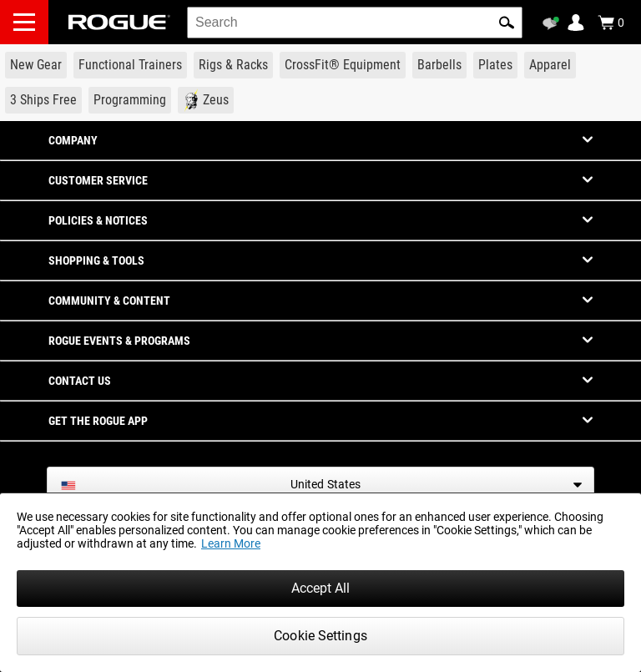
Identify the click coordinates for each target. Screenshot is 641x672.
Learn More (231, 543)
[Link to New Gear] (36, 65)
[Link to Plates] (495, 65)
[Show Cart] (611, 23)
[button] (507, 23)
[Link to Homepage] (119, 22)
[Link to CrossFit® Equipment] (343, 65)
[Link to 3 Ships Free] (43, 100)
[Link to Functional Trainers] (130, 65)
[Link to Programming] (130, 100)
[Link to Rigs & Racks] (233, 65)
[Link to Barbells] (439, 65)
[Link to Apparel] (550, 65)
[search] (355, 23)
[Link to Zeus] (206, 100)
